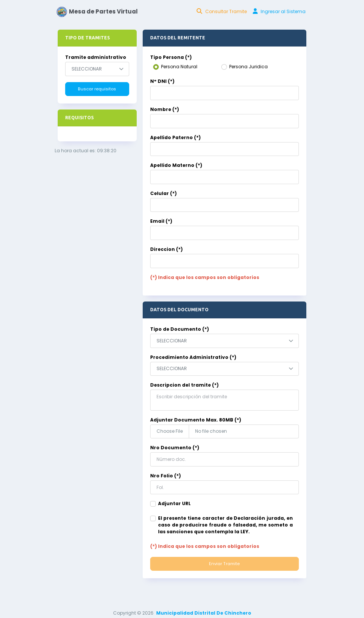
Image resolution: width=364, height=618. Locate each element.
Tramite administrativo (96, 57)
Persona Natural (179, 67)
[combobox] (97, 69)
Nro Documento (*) (175, 448)
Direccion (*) (166, 249)
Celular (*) (163, 193)
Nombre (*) (165, 109)
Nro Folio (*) (166, 476)
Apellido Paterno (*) (175, 137)
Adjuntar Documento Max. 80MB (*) (196, 420)
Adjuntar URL (174, 503)
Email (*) (161, 221)
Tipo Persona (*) (171, 57)
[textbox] (91, 69)
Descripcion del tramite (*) (184, 385)
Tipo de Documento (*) (180, 329)
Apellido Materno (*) (176, 165)
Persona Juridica (248, 67)
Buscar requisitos (97, 89)
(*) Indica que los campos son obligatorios (205, 277)
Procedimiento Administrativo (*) (193, 357)
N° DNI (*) (162, 81)
